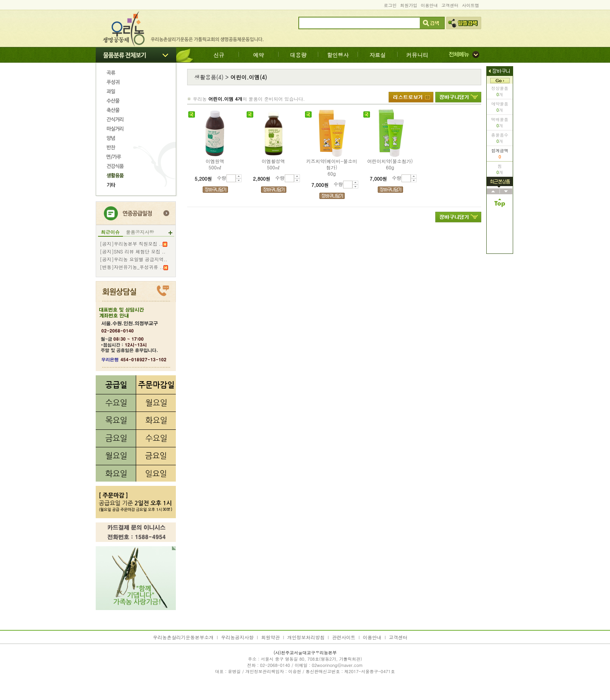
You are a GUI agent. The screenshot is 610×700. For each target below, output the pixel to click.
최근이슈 (110, 232)
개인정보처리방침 (306, 637)
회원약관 (270, 637)
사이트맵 (471, 5)
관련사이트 (344, 637)
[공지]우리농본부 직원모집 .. (134, 244)
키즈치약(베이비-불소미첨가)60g (332, 167)
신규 (219, 55)
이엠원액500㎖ (215, 164)
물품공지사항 (140, 232)
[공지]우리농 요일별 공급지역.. (134, 259)
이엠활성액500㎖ (273, 164)
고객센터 (450, 5)
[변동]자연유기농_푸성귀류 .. (134, 267)
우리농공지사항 (237, 637)
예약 (259, 55)
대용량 (298, 55)
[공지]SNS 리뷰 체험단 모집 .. (133, 252)
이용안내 (429, 5)
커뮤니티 (417, 55)
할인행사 (338, 55)
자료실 (378, 55)
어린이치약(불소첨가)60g (390, 164)
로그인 (390, 5)
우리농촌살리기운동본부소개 (183, 637)
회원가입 (409, 5)
